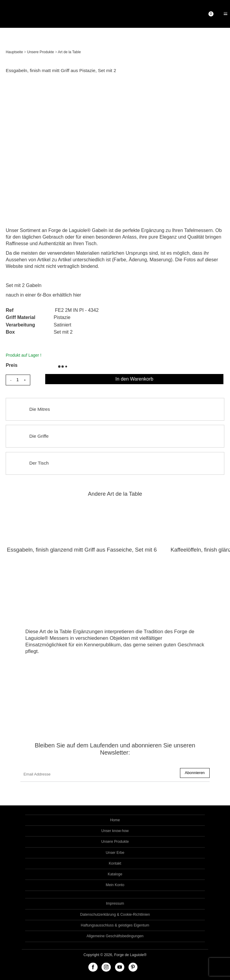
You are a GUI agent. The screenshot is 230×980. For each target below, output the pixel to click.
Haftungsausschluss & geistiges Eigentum (115, 925)
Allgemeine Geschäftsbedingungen (115, 936)
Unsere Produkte (40, 52)
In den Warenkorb (134, 379)
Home (115, 820)
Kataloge (115, 874)
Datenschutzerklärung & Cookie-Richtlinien (115, 915)
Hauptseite (14, 52)
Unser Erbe (115, 853)
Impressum (115, 903)
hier (77, 295)
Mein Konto (115, 885)
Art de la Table (69, 52)
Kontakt (115, 863)
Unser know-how (115, 831)
